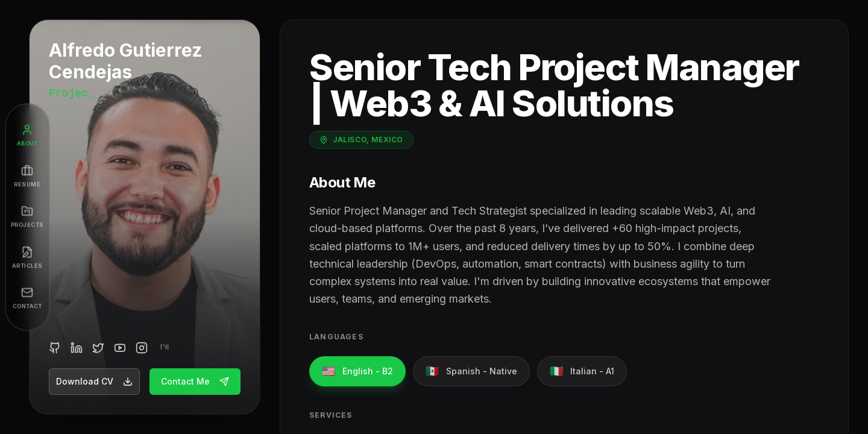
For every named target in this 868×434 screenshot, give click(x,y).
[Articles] (27, 258)
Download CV (94, 381)
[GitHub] (55, 348)
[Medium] (163, 348)
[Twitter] (98, 348)
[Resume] (27, 177)
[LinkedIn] (77, 348)
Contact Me (195, 381)
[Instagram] (142, 348)
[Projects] (27, 217)
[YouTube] (120, 348)
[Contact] (27, 298)
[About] (27, 136)
